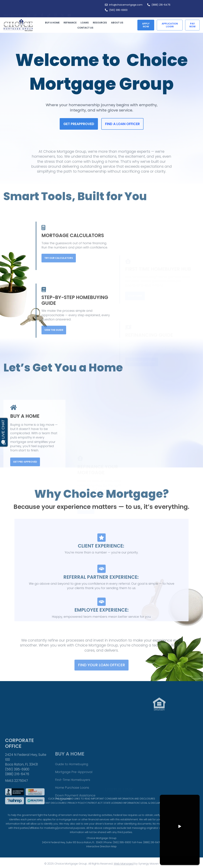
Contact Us (85, 28)
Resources (101, 23)
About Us (118, 23)
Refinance (71, 23)
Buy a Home (53, 23)
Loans (86, 23)
